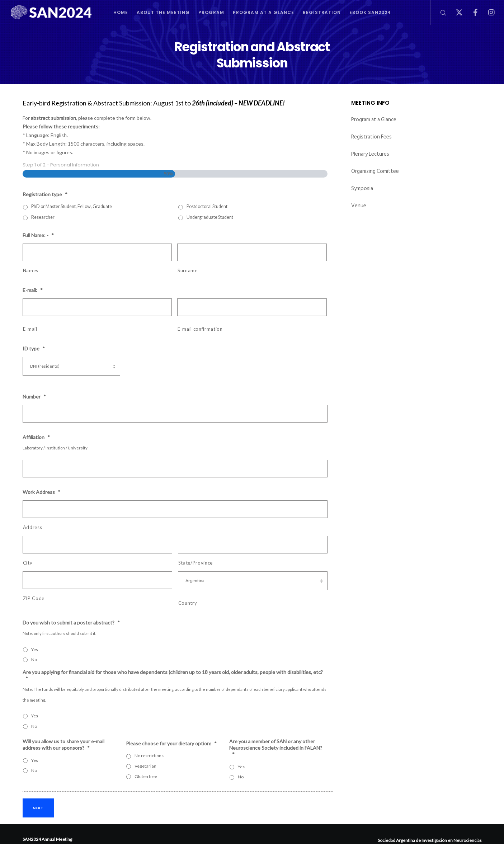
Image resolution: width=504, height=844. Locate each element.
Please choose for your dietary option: (171, 743)
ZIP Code (34, 598)
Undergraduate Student (210, 217)
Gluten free (146, 776)
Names (31, 270)
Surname (188, 270)
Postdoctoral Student (207, 206)
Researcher (43, 217)
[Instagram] (487, 13)
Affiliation (36, 437)
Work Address (41, 492)
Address (33, 527)
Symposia (362, 188)
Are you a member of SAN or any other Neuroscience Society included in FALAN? (276, 748)
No (34, 659)
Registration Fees (371, 137)
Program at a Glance (374, 120)
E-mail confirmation (200, 329)
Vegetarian (145, 766)
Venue (359, 206)
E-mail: (33, 290)
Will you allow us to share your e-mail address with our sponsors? (63, 744)
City (28, 563)
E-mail (30, 329)
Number (34, 397)
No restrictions (149, 756)
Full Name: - (38, 235)
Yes (35, 649)
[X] (455, 13)
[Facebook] (471, 13)
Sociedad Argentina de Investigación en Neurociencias (430, 840)
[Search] (439, 13)
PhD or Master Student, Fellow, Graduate (72, 206)
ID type (34, 348)
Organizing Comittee (375, 171)
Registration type (45, 194)
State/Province (196, 563)
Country (188, 603)
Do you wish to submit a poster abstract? (71, 623)
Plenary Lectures (370, 154)
